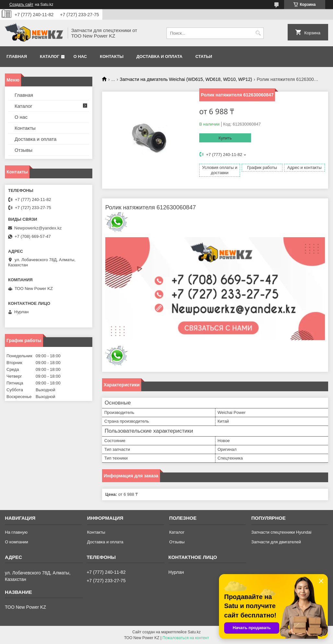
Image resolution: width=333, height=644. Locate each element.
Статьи (204, 56)
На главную (16, 532)
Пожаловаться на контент (186, 638)
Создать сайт (21, 5)
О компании (17, 542)
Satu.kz (194, 632)
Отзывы (23, 150)
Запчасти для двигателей (276, 542)
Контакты (112, 56)
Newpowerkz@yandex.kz (38, 228)
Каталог (50, 56)
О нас (80, 56)
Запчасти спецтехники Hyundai (281, 532)
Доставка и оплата (159, 56)
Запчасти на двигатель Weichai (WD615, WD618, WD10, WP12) (186, 79)
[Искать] (258, 33)
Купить (225, 138)
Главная (17, 56)
